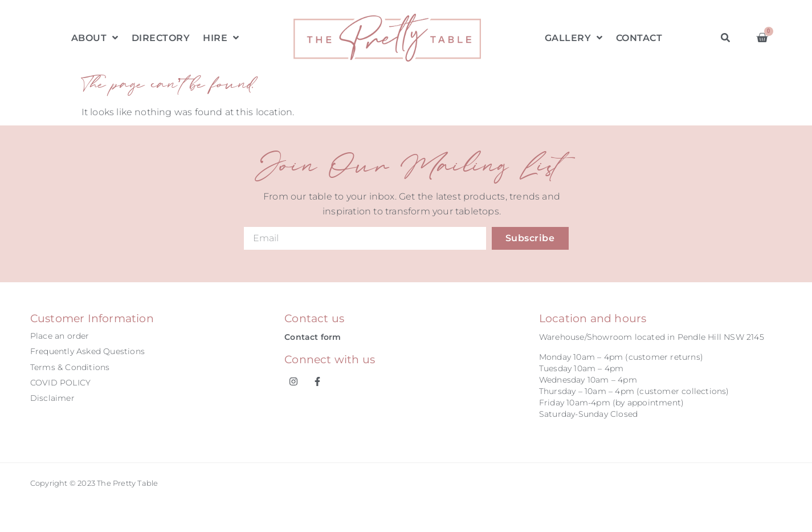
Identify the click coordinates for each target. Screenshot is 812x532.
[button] (726, 38)
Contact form (313, 337)
